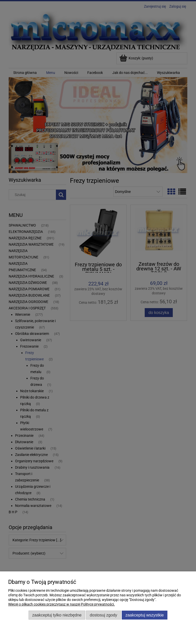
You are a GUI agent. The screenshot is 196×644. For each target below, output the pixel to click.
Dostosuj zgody (103, 615)
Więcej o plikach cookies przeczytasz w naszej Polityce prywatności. (62, 604)
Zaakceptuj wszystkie (145, 615)
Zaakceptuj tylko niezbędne (57, 615)
